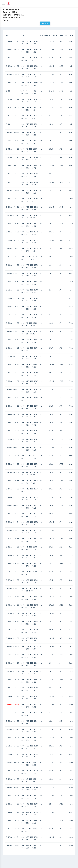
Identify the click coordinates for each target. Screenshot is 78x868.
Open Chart (45, 23)
